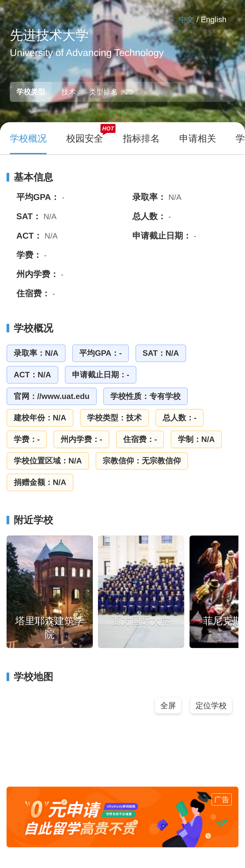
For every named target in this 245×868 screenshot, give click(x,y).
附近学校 (30, 520)
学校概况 (30, 328)
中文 (186, 20)
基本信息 (30, 177)
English (214, 20)
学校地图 (30, 677)
